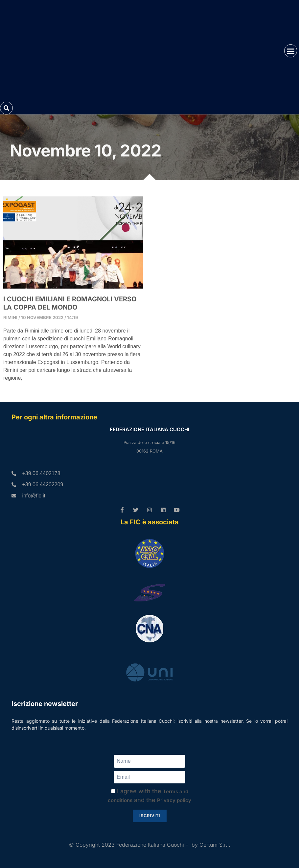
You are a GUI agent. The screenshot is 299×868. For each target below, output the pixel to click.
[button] (291, 51)
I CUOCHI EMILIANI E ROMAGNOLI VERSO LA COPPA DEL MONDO (70, 303)
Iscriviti (150, 816)
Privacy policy (174, 801)
